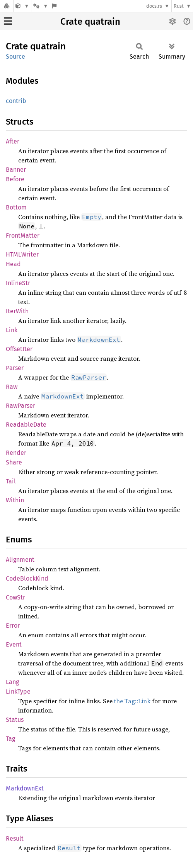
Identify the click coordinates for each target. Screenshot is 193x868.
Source (15, 57)
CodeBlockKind (27, 578)
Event (14, 644)
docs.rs (154, 6)
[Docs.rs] (7, 6)
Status (15, 720)
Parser (15, 368)
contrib (16, 101)
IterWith (17, 311)
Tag (10, 739)
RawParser (20, 406)
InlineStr (18, 283)
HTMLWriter (22, 254)
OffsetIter (19, 349)
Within (15, 500)
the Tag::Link (132, 701)
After (13, 141)
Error (13, 626)
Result (15, 838)
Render (16, 453)
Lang (12, 682)
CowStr (15, 597)
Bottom (16, 207)
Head (13, 264)
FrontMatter (23, 236)
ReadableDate (26, 425)
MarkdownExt (25, 788)
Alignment (20, 560)
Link (12, 330)
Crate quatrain (90, 22)
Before (15, 179)
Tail (11, 481)
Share (14, 462)
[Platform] (41, 6)
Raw (12, 387)
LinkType (18, 692)
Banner (16, 170)
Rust (179, 6)
